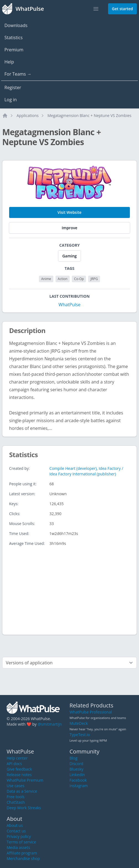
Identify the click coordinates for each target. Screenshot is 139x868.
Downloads (16, 25)
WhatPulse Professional (91, 712)
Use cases (15, 786)
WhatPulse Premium (25, 780)
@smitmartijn (50, 724)
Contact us (16, 831)
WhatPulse (69, 305)
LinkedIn (77, 775)
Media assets (18, 847)
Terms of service (21, 842)
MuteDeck (79, 723)
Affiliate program (22, 853)
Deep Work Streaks (24, 808)
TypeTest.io (80, 735)
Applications (28, 115)
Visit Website (69, 212)
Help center (17, 758)
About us (15, 825)
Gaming (69, 256)
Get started (122, 9)
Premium (14, 50)
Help (9, 62)
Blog (74, 758)
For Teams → (18, 74)
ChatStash (16, 802)
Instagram (79, 786)
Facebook (78, 780)
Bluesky (77, 769)
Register (13, 87)
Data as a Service (22, 791)
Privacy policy (19, 836)
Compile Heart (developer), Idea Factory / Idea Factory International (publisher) (86, 471)
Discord (77, 764)
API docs (14, 764)
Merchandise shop (23, 858)
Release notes (19, 775)
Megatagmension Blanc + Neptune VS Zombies (90, 115)
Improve (69, 228)
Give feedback (19, 769)
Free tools (15, 797)
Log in (11, 100)
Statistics (14, 38)
